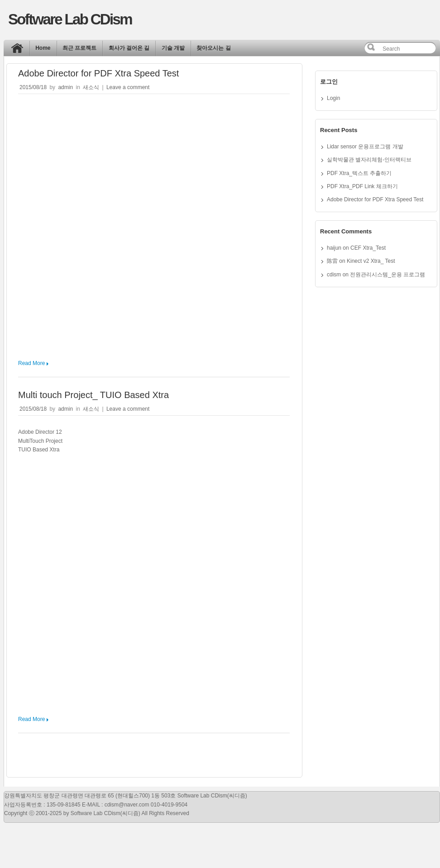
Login (333, 98)
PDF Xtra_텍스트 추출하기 (359, 173)
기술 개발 (173, 48)
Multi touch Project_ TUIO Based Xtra (93, 395)
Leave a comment (128, 87)
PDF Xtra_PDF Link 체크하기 (362, 186)
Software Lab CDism (70, 19)
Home (19, 50)
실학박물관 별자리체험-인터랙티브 (369, 160)
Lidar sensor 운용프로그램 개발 (365, 147)
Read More (31, 363)
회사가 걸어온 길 (129, 48)
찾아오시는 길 (213, 48)
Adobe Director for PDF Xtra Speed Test (98, 73)
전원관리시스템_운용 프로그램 (387, 275)
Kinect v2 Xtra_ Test (371, 261)
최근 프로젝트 (79, 48)
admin (65, 87)
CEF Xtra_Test (368, 248)
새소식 (91, 87)
